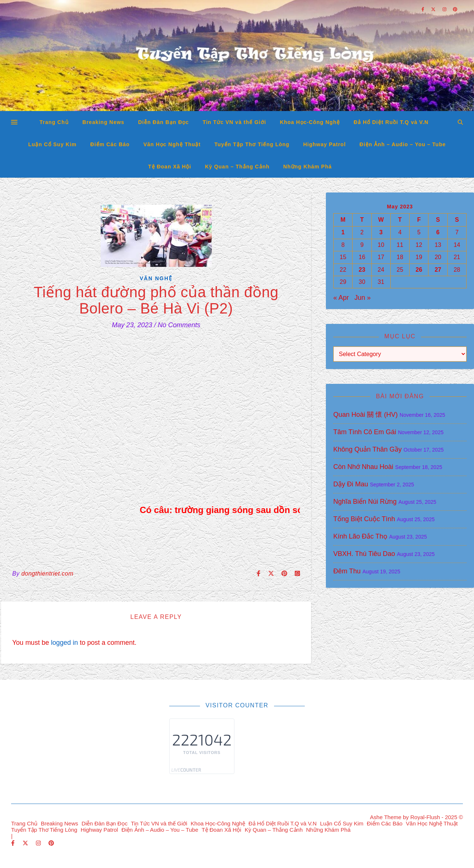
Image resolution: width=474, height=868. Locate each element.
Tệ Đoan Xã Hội (170, 167)
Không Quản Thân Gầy (368, 449)
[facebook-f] (14, 843)
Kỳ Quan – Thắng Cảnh (237, 167)
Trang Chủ (54, 122)
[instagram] (39, 843)
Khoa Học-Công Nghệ (310, 122)
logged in (64, 643)
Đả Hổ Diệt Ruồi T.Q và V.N (391, 122)
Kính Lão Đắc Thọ (360, 536)
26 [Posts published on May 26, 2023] (419, 270)
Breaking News (104, 122)
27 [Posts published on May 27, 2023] (438, 270)
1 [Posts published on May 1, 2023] (343, 232)
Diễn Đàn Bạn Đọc (163, 122)
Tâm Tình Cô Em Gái (365, 432)
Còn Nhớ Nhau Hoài (363, 467)
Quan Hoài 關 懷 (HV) (365, 415)
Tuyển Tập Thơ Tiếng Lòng (252, 144)
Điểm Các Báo (110, 144)
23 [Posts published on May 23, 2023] (362, 270)
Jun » (363, 298)
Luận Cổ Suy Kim (52, 144)
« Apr (341, 298)
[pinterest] (51, 843)
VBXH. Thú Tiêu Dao (364, 554)
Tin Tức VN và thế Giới (234, 122)
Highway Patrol (325, 144)
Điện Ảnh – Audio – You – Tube (403, 144)
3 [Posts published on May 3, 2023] (381, 232)
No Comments (179, 325)
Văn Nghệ (156, 278)
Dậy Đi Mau (351, 484)
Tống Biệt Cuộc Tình (364, 519)
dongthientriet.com (48, 574)
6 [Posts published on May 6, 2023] (438, 232)
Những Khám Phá (308, 167)
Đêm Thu (347, 571)
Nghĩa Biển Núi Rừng (365, 502)
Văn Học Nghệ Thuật (172, 144)
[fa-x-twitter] (26, 843)
